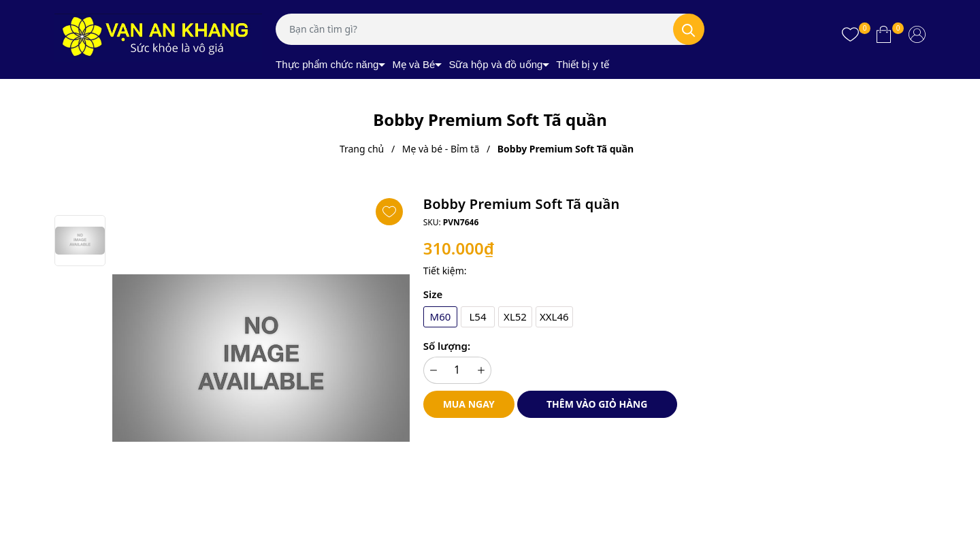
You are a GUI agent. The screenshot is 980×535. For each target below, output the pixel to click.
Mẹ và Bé (413, 64)
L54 (477, 317)
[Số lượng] (457, 370)
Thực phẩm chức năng (327, 64)
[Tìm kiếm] (689, 29)
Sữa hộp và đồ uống (495, 64)
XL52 (515, 317)
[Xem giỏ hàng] (884, 34)
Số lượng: (447, 346)
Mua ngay (469, 404)
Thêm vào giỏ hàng (597, 404)
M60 (440, 317)
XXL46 (554, 317)
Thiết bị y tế (583, 64)
